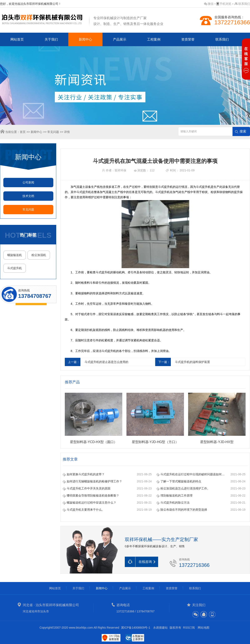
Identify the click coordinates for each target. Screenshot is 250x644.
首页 (23, 132)
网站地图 (204, 628)
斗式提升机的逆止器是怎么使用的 (106, 362)
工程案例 (154, 39)
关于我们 (51, 39)
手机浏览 (225, 4)
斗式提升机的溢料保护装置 (192, 362)
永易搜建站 (160, 628)
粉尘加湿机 (39, 255)
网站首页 (17, 39)
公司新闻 (28, 182)
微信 (211, 4)
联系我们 (244, 4)
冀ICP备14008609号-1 (136, 628)
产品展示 (120, 39)
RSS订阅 (189, 628)
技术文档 (28, 196)
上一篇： (74, 362)
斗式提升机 (15, 268)
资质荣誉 (188, 39)
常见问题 (53, 132)
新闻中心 (85, 39)
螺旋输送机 (15, 255)
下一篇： (164, 362)
